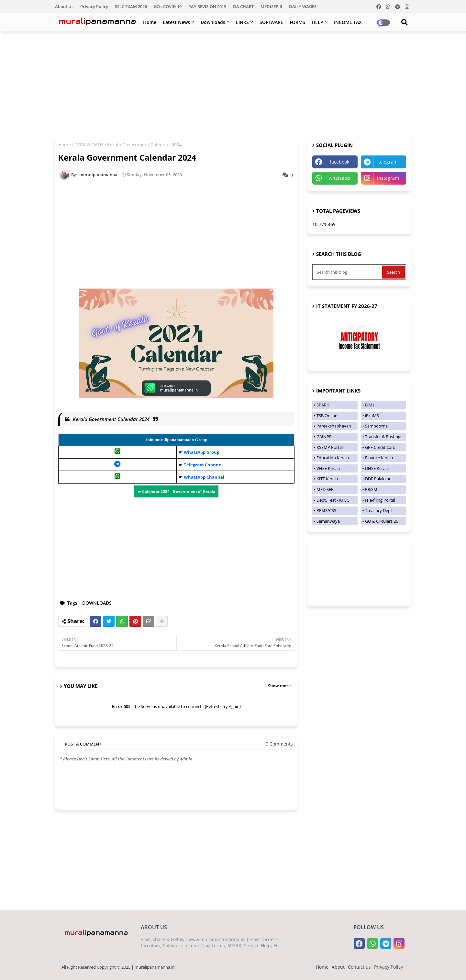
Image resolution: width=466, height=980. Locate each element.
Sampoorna (376, 426)
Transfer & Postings (384, 437)
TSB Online (327, 416)
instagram (388, 178)
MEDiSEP (325, 489)
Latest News (176, 22)
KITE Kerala (327, 479)
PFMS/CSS (326, 510)
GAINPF (324, 437)
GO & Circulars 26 (382, 521)
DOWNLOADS (89, 145)
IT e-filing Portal (380, 500)
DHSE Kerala (377, 468)
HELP (317, 22)
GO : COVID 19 (168, 6)
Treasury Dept (379, 510)
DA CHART (244, 6)
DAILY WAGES (303, 6)
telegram (388, 162)
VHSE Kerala (328, 468)
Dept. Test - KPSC (333, 500)
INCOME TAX (348, 22)
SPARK (323, 405)
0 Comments (279, 744)
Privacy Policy (95, 6)
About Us (65, 6)
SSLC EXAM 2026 (131, 6)
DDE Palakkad (378, 479)
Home (150, 22)
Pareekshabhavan (334, 426)
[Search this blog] (348, 272)
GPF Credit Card (380, 447)
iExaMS (372, 416)
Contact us (359, 967)
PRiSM (371, 489)
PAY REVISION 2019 (208, 6)
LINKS (242, 22)
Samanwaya (328, 521)
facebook (339, 162)
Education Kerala (333, 458)
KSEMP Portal (330, 447)
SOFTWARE (271, 22)
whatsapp (339, 178)
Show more (279, 686)
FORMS (297, 22)
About (338, 967)
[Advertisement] (233, 83)
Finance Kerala (379, 458)
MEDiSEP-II (272, 6)
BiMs (370, 405)
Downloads (213, 22)
